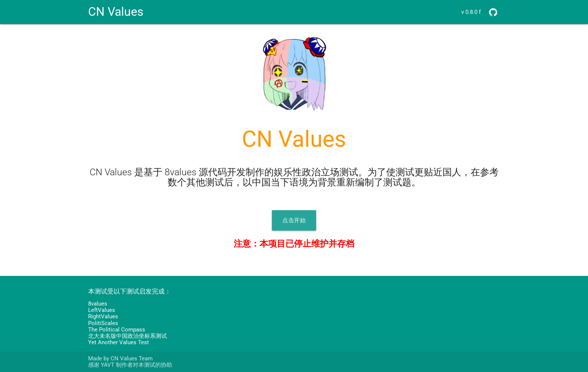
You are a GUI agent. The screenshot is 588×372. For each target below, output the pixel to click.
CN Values (116, 12)
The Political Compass (117, 330)
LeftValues (102, 310)
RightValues (103, 316)
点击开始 (294, 220)
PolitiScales (103, 323)
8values (98, 304)
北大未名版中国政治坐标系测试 (127, 336)
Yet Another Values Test (118, 342)
